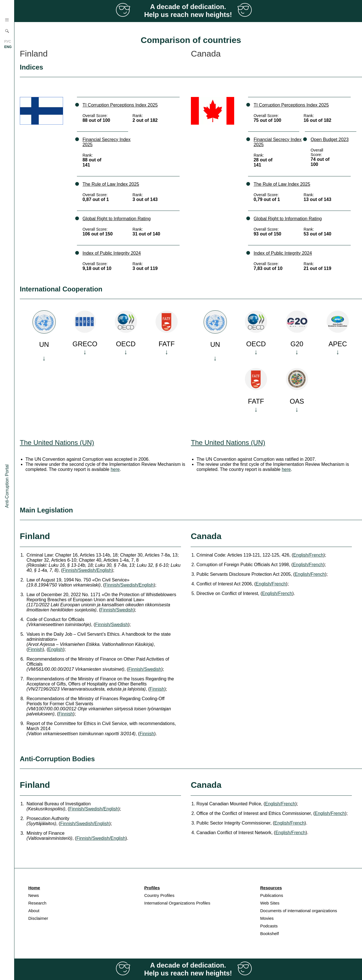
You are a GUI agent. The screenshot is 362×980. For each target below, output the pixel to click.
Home (34, 888)
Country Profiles (159, 895)
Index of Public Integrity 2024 (112, 253)
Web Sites (270, 903)
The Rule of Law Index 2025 (111, 184)
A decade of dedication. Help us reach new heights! (188, 11)
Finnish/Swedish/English (87, 570)
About (34, 911)
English (55, 649)
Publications (272, 895)
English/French (308, 555)
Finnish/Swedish (117, 610)
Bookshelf (270, 934)
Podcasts (269, 926)
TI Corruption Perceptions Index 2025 (120, 105)
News (34, 895)
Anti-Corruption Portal (7, 486)
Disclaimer (38, 918)
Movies (267, 918)
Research (37, 903)
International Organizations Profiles (177, 903)
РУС (8, 42)
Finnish (35, 649)
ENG (8, 47)
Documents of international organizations (299, 911)
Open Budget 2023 (329, 139)
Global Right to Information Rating (117, 219)
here (115, 469)
